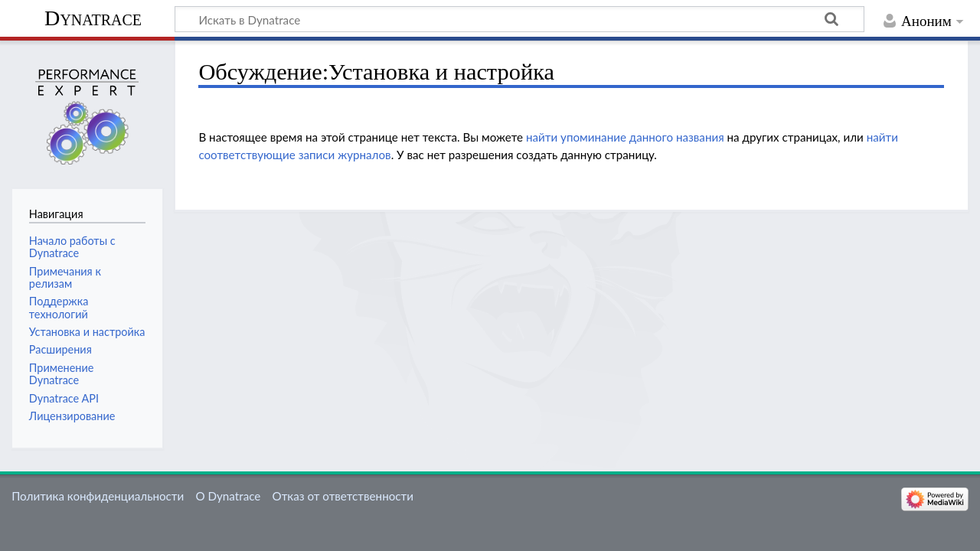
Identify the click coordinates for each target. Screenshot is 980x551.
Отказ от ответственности (343, 496)
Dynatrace (93, 18)
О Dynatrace (228, 496)
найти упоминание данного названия (625, 137)
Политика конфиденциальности (98, 496)
